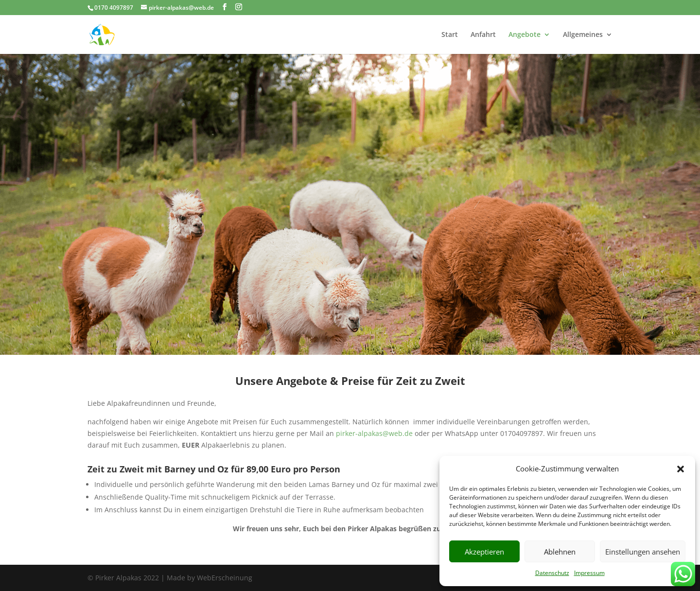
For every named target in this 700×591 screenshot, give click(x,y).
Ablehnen (560, 552)
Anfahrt (483, 35)
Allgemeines (583, 35)
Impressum (589, 573)
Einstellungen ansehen (643, 552)
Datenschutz (552, 573)
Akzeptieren (484, 552)
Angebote (525, 35)
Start (450, 35)
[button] (681, 469)
